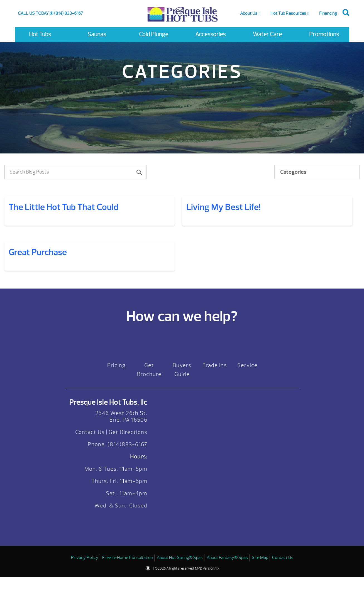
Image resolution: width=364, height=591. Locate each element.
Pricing (116, 410)
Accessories (210, 34)
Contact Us (90, 477)
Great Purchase (38, 297)
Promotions (324, 34)
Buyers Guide (182, 415)
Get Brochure (149, 415)
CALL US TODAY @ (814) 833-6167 (50, 13)
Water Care (267, 34)
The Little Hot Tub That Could (63, 207)
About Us (249, 13)
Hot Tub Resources (288, 13)
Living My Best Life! (46, 252)
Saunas (97, 34)
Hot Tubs (40, 34)
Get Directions (128, 477)
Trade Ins (215, 410)
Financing (328, 13)
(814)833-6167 (127, 489)
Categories (293, 172)
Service (247, 410)
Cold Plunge (154, 34)
